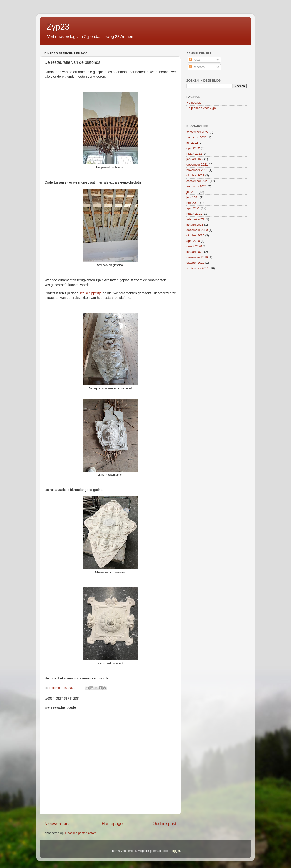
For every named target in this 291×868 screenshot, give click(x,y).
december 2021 (197, 165)
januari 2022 (195, 159)
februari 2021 (196, 219)
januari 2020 (195, 252)
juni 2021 (193, 197)
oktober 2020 (195, 235)
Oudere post (164, 823)
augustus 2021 (197, 186)
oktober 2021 (195, 175)
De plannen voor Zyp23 (202, 108)
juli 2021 (192, 192)
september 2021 (198, 181)
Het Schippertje (90, 293)
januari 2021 (195, 225)
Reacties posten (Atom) (81, 833)
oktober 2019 (195, 263)
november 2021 (197, 170)
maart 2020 (194, 246)
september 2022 (198, 132)
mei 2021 (193, 203)
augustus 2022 (197, 137)
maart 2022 (194, 154)
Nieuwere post (58, 823)
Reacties (197, 67)
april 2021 (193, 208)
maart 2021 (194, 214)
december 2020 (197, 230)
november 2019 (197, 257)
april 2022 (193, 148)
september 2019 (198, 268)
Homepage (112, 823)
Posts (195, 60)
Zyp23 (58, 27)
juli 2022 (192, 143)
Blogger (175, 851)
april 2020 (193, 241)
